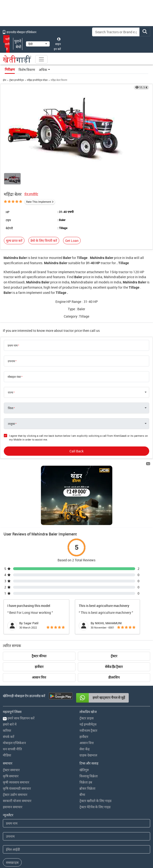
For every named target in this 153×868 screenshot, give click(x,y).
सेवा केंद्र (84, 749)
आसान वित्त (39, 677)
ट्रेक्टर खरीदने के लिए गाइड (95, 801)
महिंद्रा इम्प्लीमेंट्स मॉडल (37, 80)
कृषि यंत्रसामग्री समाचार (17, 788)
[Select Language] (38, 44)
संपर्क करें (9, 737)
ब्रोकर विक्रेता (87, 788)
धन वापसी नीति (12, 749)
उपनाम (11, 361)
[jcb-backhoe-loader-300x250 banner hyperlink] (77, 495)
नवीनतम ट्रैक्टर (88, 730)
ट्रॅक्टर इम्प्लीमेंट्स (17, 80)
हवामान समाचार (13, 807)
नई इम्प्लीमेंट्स (88, 724)
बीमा (82, 795)
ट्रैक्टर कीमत (39, 656)
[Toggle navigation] (41, 59)
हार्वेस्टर (39, 667)
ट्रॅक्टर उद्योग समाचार (15, 795)
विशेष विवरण (27, 70)
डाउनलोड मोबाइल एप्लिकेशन (20, 32)
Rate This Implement (39, 202)
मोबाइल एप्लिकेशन (14, 743)
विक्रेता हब (86, 782)
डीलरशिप (114, 677)
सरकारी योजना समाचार (17, 801)
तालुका (11, 424)
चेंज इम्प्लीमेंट (31, 194)
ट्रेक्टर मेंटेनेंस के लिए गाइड (95, 807)
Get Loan (72, 241)
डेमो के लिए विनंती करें (44, 241)
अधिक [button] (43, 70)
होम (5, 80)
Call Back (76, 451)
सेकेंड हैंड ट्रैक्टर (114, 667)
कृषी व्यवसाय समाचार (16, 782)
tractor (43, 258)
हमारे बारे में (10, 724)
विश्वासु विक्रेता (89, 776)
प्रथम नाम (13, 345)
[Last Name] (76, 836)
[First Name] (76, 823)
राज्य (10, 392)
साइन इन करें (57, 44)
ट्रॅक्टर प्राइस (86, 718)
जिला (11, 408)
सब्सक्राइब (12, 862)
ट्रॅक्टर (114, 656)
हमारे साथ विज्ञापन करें (19, 718)
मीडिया (7, 755)
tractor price (73, 331)
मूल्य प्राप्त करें (14, 241)
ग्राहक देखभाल (88, 755)
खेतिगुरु (84, 770)
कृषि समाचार (11, 776)
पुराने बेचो (18, 44)
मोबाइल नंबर (14, 377)
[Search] (116, 32)
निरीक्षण (10, 70)
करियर (7, 730)
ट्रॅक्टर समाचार (11, 770)
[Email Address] (76, 849)
